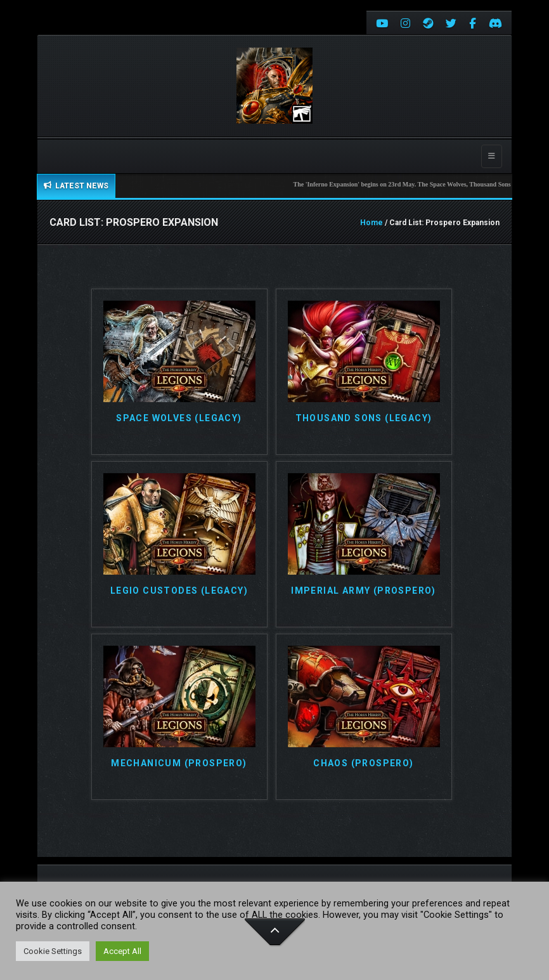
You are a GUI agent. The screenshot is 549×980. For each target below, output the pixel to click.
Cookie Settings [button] (53, 951)
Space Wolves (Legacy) (179, 418)
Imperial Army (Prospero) (364, 591)
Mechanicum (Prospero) (179, 763)
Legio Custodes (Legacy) (179, 591)
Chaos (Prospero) (363, 763)
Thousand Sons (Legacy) (364, 418)
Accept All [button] (122, 951)
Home (371, 223)
